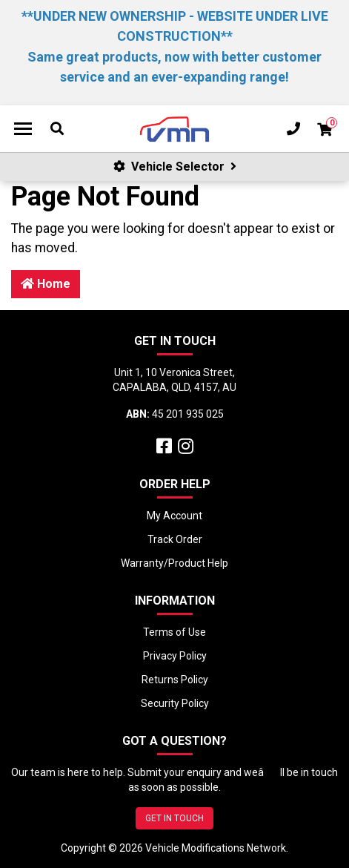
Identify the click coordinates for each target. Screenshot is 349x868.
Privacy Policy (175, 656)
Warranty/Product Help (174, 563)
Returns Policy (175, 680)
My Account (174, 516)
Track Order (175, 539)
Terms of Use (174, 632)
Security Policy (175, 703)
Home (46, 284)
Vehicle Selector (175, 167)
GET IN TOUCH (174, 818)
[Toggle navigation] (23, 129)
